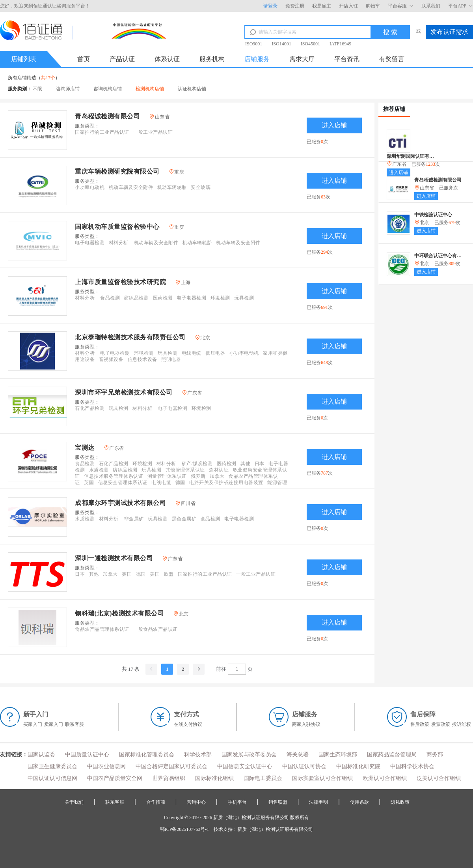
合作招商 (156, 802)
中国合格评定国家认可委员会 (171, 766)
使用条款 (359, 802)
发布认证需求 (449, 32)
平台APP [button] (461, 6)
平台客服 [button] (401, 6)
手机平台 (237, 802)
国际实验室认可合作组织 (322, 778)
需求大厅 (302, 59)
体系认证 (167, 59)
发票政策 (441, 724)
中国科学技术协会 (412, 766)
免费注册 (295, 6)
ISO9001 (254, 44)
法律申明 (318, 802)
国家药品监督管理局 (392, 755)
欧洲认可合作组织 (385, 778)
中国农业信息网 (106, 766)
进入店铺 (334, 125)
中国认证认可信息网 (52, 778)
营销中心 (196, 802)
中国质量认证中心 (87, 755)
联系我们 (431, 6)
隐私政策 (400, 802)
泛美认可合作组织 (439, 778)
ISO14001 (281, 44)
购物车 (373, 6)
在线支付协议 (188, 724)
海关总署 (298, 755)
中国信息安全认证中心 (245, 766)
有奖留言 (392, 59)
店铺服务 (257, 59)
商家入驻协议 (306, 724)
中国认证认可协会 (304, 766)
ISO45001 (310, 44)
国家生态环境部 (338, 755)
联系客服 (74, 724)
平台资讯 (347, 59)
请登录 (270, 6)
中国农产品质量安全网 (115, 778)
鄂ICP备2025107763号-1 (185, 829)
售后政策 (420, 724)
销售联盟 (278, 802)
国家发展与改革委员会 (249, 755)
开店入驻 (348, 6)
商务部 (435, 755)
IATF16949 (340, 44)
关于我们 (74, 802)
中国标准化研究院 (358, 766)
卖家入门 (54, 724)
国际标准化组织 (214, 778)
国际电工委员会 (263, 778)
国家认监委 (41, 755)
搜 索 (390, 32)
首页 (84, 59)
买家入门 (33, 724)
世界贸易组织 (169, 778)
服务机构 (212, 59)
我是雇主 (322, 6)
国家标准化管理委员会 (147, 755)
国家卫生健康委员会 (52, 766)
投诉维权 (462, 724)
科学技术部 (198, 755)
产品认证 (122, 59)
